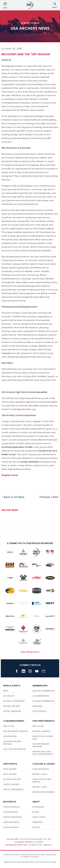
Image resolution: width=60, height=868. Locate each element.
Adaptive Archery (11, 784)
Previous (45, 497)
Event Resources (11, 827)
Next (56, 497)
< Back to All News (13, 497)
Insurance (38, 706)
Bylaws (36, 812)
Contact (47, 845)
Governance (38, 807)
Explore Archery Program (15, 731)
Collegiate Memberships (44, 701)
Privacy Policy (40, 855)
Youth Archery (10, 769)
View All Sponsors (30, 652)
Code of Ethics (39, 817)
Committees (38, 822)
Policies (36, 827)
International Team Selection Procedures (43, 753)
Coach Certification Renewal (42, 781)
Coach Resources (41, 769)
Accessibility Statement (30, 857)
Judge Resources (11, 822)
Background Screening (44, 792)
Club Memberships (41, 696)
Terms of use (51, 855)
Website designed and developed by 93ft (19, 862)
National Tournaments (14, 701)
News (6, 691)
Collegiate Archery (12, 779)
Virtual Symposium (12, 711)
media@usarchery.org (23, 409)
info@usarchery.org (16, 845)
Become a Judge (40, 787)
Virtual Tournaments (13, 790)
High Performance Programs (41, 745)
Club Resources (11, 812)
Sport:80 (53, 862)
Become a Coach (40, 774)
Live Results (9, 696)
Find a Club (8, 726)
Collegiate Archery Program (12, 743)
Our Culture (38, 726)
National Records (12, 706)
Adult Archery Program (14, 749)
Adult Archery (10, 774)
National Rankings (42, 731)
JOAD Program (10, 736)
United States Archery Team (43, 738)
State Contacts (40, 711)
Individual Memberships (44, 691)
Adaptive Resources (12, 817)
